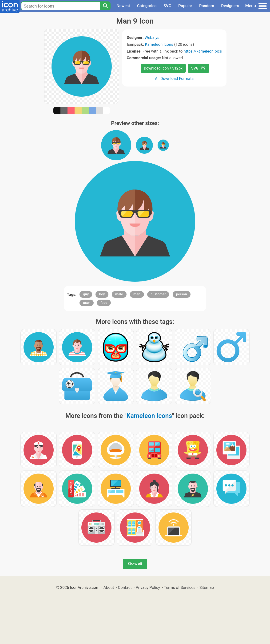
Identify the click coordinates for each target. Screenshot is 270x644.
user (86, 303)
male (119, 294)
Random (207, 6)
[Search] (105, 6)
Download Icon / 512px (163, 68)
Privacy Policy (148, 587)
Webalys (152, 37)
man (137, 294)
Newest (123, 6)
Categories (147, 6)
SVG (167, 6)
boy (102, 294)
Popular (185, 6)
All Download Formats (174, 78)
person (182, 294)
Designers (230, 6)
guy (86, 294)
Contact (125, 587)
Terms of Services (180, 587)
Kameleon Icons (159, 44)
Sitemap (207, 587)
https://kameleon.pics (203, 51)
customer (158, 294)
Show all (135, 564)
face (104, 303)
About (109, 587)
